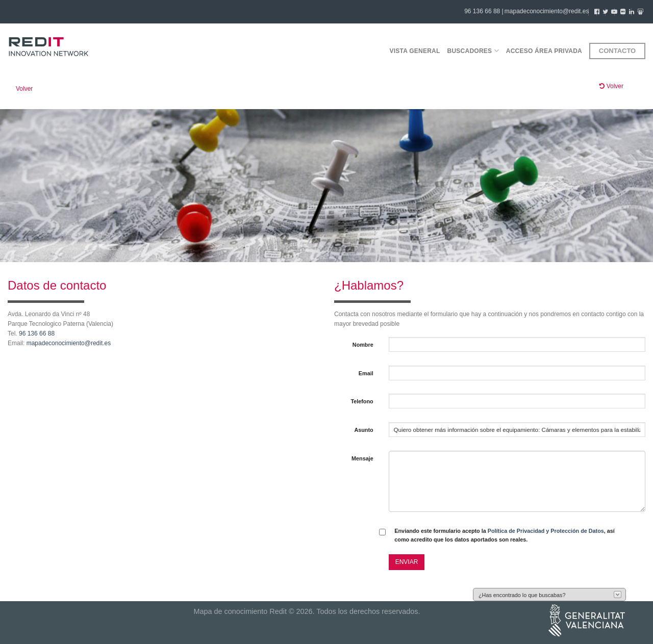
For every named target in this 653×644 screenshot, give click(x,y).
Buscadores (473, 51)
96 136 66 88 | (484, 11)
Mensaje (362, 458)
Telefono (362, 401)
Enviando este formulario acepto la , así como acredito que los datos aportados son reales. (504, 535)
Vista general (415, 51)
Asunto (363, 430)
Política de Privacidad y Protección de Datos (546, 531)
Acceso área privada (544, 51)
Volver (24, 89)
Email (366, 373)
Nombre (363, 345)
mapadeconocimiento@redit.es (547, 11)
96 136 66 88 (37, 333)
